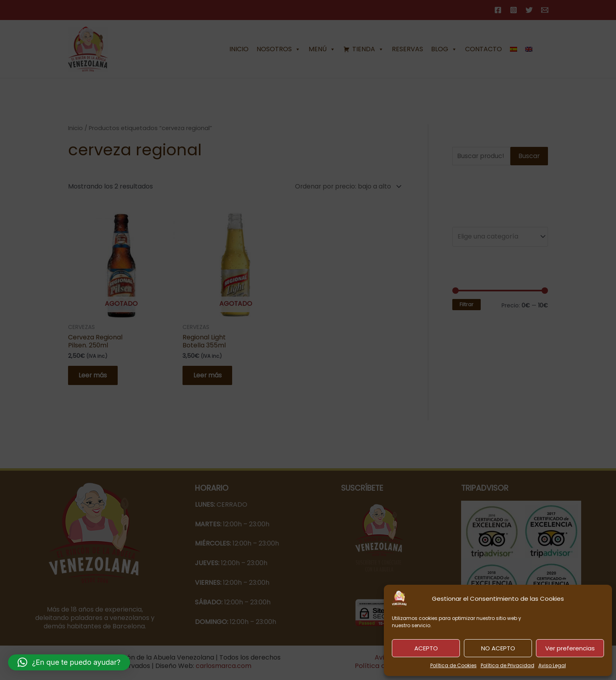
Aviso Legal (552, 665)
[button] (69, 662)
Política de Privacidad (508, 665)
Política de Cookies (453, 665)
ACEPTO (426, 648)
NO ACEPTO (498, 648)
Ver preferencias (570, 648)
